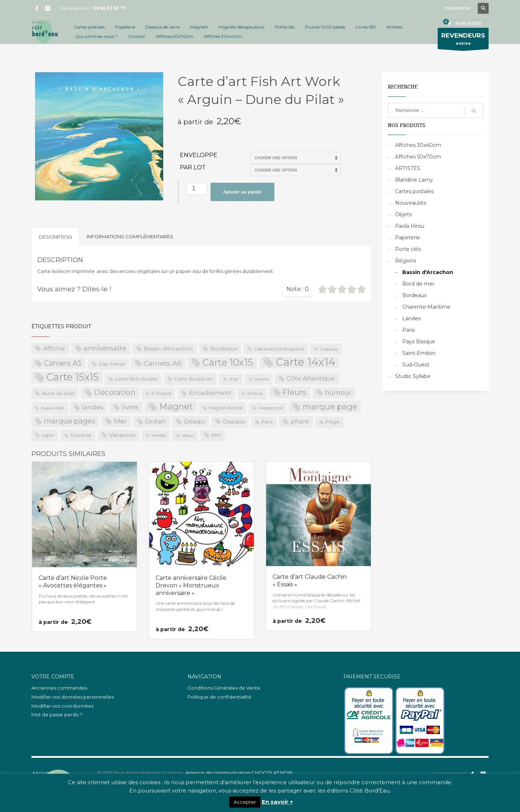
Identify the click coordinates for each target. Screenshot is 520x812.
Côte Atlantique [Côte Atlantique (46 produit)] (311, 378)
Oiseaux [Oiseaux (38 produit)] (234, 422)
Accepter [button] (245, 802)
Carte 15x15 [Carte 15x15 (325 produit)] (73, 377)
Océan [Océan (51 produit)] (155, 421)
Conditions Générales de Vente (224, 688)
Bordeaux (414, 295)
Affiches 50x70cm (418, 157)
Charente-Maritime (426, 307)
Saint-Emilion (419, 353)
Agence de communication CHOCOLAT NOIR (239, 773)
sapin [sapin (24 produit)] (48, 435)
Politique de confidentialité (219, 697)
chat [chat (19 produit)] (234, 379)
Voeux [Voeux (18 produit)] (188, 435)
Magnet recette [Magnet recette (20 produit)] (226, 408)
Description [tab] (55, 237)
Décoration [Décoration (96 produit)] (115, 392)
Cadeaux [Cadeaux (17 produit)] (329, 349)
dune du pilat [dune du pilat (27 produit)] (58, 393)
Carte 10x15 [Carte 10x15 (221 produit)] (228, 362)
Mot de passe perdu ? (57, 715)
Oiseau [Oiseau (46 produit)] (194, 421)
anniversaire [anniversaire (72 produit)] (105, 348)
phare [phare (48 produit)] (300, 421)
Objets (403, 214)
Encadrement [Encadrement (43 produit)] (210, 393)
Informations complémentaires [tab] (130, 236)
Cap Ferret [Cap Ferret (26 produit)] (112, 364)
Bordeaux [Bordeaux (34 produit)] (224, 349)
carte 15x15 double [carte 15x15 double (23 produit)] (136, 379)
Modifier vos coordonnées (62, 706)
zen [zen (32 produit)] (216, 435)
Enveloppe (199, 155)
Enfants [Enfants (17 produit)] (255, 394)
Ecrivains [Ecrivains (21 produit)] (161, 393)
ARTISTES (408, 168)
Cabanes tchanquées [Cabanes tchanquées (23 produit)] (279, 349)
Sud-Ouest (416, 365)
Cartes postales (414, 191)
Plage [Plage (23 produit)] (333, 422)
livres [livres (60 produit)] (130, 407)
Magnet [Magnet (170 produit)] (176, 406)
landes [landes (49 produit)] (93, 407)
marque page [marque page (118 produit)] (330, 407)
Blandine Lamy (414, 180)
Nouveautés (411, 203)
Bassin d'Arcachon (428, 272)
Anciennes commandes (59, 688)
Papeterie (408, 238)
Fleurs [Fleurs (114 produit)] (295, 392)
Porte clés (408, 249)
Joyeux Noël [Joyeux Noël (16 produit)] (52, 408)
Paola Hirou (410, 226)
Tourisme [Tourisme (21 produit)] (81, 435)
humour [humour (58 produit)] (338, 393)
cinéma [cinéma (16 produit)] (261, 379)
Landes (411, 318)
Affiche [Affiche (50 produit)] (54, 348)
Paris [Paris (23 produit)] (267, 422)
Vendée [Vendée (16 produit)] (159, 435)
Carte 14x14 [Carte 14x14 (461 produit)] (305, 362)
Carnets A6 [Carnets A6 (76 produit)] (163, 363)
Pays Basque (419, 342)
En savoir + (277, 802)
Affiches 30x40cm (418, 145)
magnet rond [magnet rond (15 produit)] (270, 408)
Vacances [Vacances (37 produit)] (122, 435)
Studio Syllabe (413, 376)
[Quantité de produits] (196, 189)
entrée (463, 40)
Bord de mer (418, 284)
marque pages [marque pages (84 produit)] (70, 421)
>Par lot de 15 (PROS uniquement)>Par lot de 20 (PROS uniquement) (296, 170)
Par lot (193, 167)
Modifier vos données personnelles (73, 697)
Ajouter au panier (242, 192)
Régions (406, 261)
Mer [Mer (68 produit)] (121, 421)
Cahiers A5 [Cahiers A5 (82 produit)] (63, 363)
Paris (408, 330)
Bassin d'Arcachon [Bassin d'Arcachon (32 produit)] (168, 349)
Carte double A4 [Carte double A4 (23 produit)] (193, 379)
